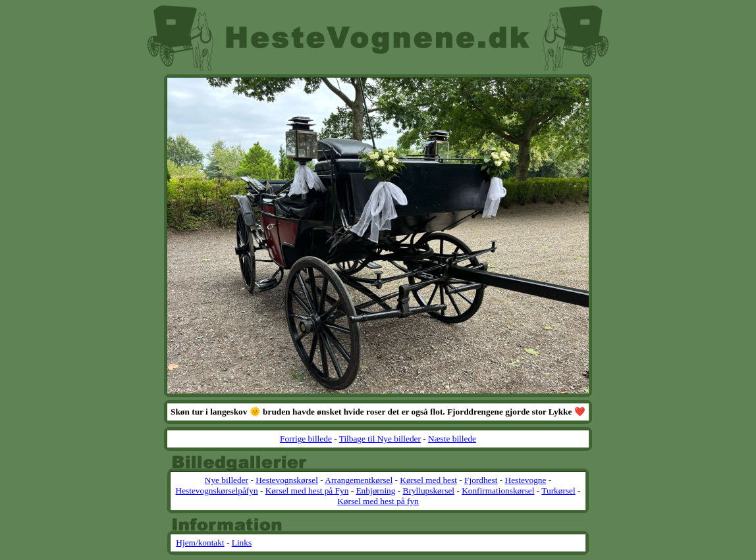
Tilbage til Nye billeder (380, 439)
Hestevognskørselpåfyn (217, 491)
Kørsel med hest (428, 480)
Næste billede (452, 439)
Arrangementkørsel (359, 480)
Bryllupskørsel (429, 491)
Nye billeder (227, 480)
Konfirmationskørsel (498, 491)
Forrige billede (306, 439)
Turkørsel (558, 491)
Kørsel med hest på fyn (378, 501)
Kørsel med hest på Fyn (307, 491)
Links (242, 543)
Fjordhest (481, 480)
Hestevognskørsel (287, 480)
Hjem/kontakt (200, 543)
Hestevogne (526, 480)
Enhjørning (375, 491)
